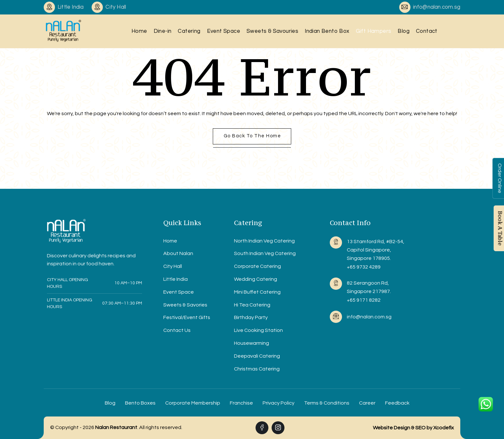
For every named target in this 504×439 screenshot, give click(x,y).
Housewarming (252, 343)
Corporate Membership (193, 403)
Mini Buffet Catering (257, 292)
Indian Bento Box (327, 31)
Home (139, 31)
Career (367, 403)
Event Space (224, 31)
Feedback (397, 403)
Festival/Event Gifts (187, 317)
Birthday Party (251, 317)
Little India (175, 279)
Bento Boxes (140, 403)
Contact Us (177, 330)
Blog (404, 31)
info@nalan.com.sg (437, 7)
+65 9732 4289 (364, 267)
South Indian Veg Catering (265, 253)
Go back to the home (252, 136)
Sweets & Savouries (272, 31)
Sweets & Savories (185, 305)
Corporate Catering (257, 266)
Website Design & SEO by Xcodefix (413, 428)
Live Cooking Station (258, 330)
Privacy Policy (279, 403)
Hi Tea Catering (252, 305)
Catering (189, 31)
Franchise (241, 403)
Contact (427, 31)
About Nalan (178, 253)
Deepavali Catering (257, 356)
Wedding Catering (256, 279)
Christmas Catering (257, 369)
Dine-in (163, 31)
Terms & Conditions (327, 403)
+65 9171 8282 (364, 300)
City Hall (173, 266)
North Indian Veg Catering (264, 241)
